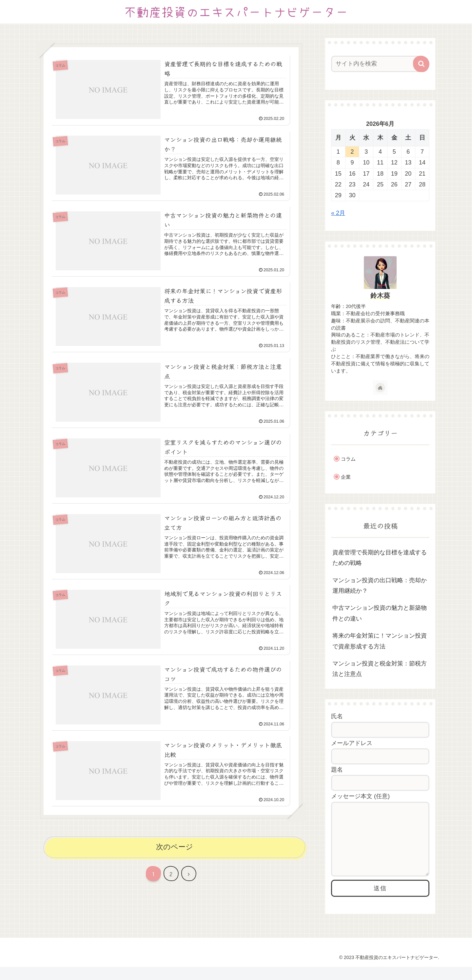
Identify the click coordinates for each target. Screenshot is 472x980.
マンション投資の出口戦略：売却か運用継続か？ (380, 586)
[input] (376, 64)
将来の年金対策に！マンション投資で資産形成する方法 (380, 641)
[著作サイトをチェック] (380, 388)
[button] (421, 64)
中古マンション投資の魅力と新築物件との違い (380, 613)
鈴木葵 (380, 296)
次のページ (175, 847)
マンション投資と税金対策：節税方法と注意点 (380, 669)
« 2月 (338, 213)
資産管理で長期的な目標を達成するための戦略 (380, 558)
